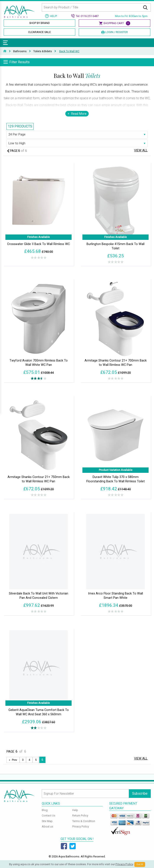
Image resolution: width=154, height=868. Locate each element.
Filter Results (19, 62)
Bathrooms (20, 51)
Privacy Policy (81, 826)
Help (75, 810)
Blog (45, 810)
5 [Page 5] (36, 760)
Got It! (140, 864)
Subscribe (140, 793)
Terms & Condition (84, 821)
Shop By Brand (39, 23)
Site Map (47, 821)
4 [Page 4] (29, 760)
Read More (79, 114)
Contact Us (49, 815)
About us (47, 826)
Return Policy (80, 815)
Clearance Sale (39, 32)
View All (141, 150)
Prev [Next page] (14, 760)
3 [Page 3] (23, 760)
